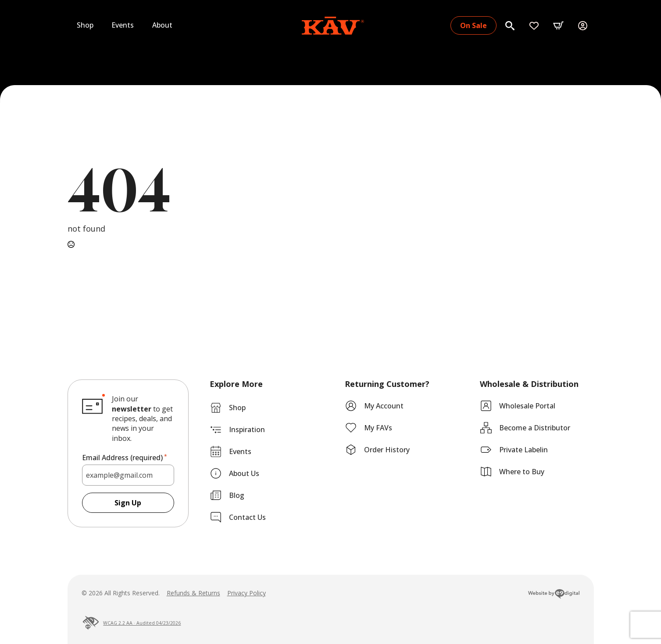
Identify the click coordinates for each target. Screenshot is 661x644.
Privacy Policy (247, 593)
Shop (85, 25)
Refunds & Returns (193, 593)
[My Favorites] (534, 26)
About (162, 25)
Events (123, 25)
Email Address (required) (125, 458)
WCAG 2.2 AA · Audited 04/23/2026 (131, 623)
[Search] (510, 26)
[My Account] (583, 26)
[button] (558, 25)
